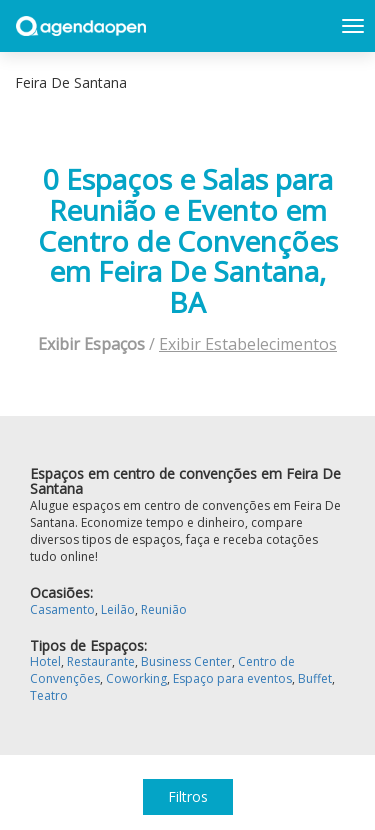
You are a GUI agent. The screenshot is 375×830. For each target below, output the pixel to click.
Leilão (118, 609)
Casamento (62, 609)
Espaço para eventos (232, 678)
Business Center (186, 661)
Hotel (45, 661)
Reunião (164, 609)
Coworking (136, 678)
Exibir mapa (348, 83)
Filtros (188, 796)
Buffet (315, 678)
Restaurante (101, 661)
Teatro (49, 695)
